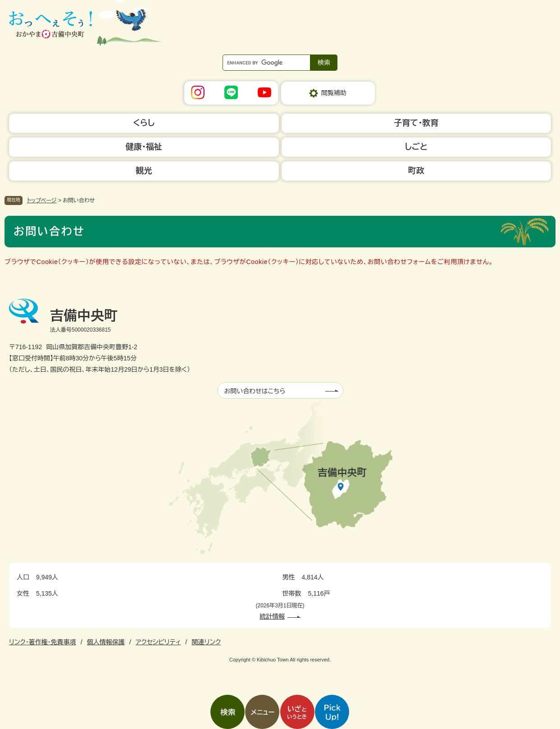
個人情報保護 (106, 642)
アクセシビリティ (158, 642)
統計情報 (272, 616)
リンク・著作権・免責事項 (43, 642)
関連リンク (206, 642)
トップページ (42, 200)
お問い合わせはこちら (255, 391)
